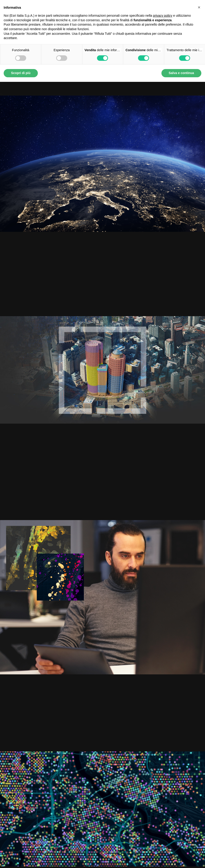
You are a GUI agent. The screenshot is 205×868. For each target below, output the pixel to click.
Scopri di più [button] (21, 73)
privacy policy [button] (163, 16)
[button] (199, 7)
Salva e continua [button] (181, 73)
